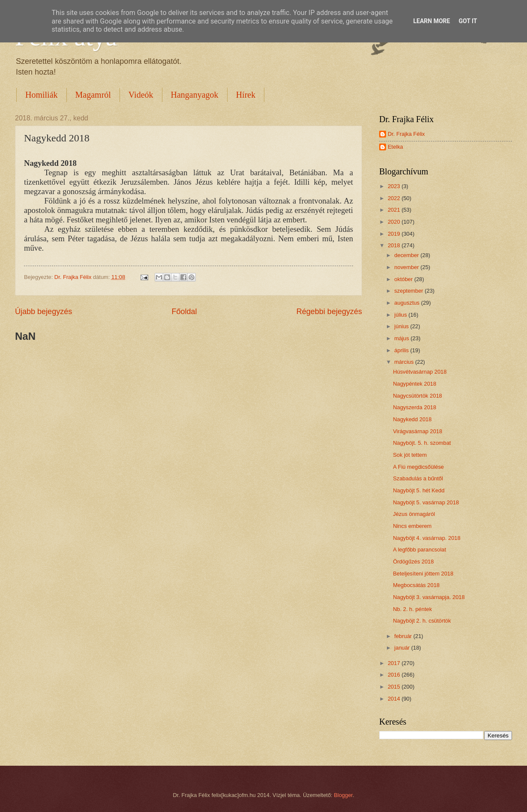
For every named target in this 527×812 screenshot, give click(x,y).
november (407, 267)
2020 (395, 222)
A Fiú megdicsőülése (418, 467)
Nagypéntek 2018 (415, 384)
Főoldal (184, 312)
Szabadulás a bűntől (418, 478)
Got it (468, 21)
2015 (395, 687)
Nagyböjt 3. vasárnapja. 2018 (429, 597)
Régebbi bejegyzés (329, 312)
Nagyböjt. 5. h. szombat (422, 443)
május (402, 338)
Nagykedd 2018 (412, 419)
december (407, 255)
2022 (395, 198)
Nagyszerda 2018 (415, 407)
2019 (395, 234)
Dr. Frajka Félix (406, 134)
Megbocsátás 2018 (416, 585)
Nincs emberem (412, 526)
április (402, 350)
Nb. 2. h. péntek (412, 609)
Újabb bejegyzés (43, 312)
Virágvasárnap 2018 (418, 431)
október (404, 279)
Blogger (343, 795)
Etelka (395, 147)
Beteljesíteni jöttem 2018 (423, 574)
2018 (395, 245)
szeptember (409, 291)
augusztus (407, 303)
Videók (141, 95)
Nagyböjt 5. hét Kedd (419, 490)
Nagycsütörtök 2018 (418, 396)
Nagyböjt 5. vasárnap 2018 (426, 502)
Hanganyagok (195, 95)
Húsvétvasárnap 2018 (420, 372)
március (405, 362)
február (404, 636)
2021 (395, 210)
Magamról (93, 95)
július (401, 315)
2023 (395, 186)
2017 (395, 663)
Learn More (431, 21)
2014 (395, 699)
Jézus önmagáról (414, 514)
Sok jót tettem (410, 455)
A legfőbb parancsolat (419, 550)
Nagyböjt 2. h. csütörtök (422, 621)
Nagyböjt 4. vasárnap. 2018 (427, 538)
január (403, 648)
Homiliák (42, 95)
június (402, 326)
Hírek (246, 95)
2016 (395, 675)
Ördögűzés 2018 (413, 562)
